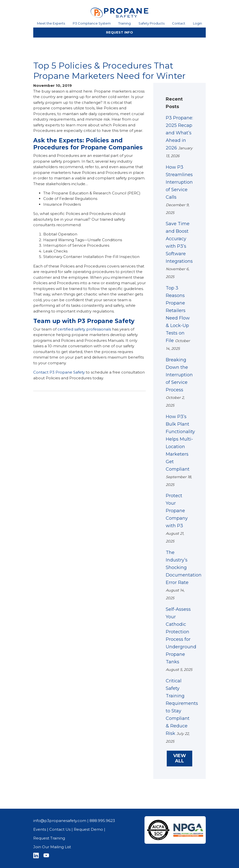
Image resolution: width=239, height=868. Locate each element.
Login (197, 23)
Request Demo (88, 829)
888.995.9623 (102, 821)
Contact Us (60, 829)
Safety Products (151, 23)
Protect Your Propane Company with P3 (177, 511)
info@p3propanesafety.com (60, 821)
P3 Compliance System (92, 23)
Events (40, 829)
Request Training (49, 838)
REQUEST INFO (119, 32)
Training (124, 23)
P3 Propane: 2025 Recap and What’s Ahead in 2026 (179, 133)
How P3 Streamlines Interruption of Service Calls (179, 182)
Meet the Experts (51, 23)
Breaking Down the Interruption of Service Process (179, 375)
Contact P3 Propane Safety (59, 372)
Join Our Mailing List (52, 847)
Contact (179, 23)
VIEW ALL (180, 758)
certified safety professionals (84, 329)
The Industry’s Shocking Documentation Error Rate (184, 567)
